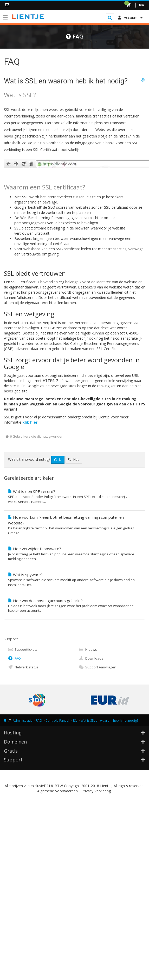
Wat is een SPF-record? (74, 496)
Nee (74, 460)
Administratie (23, 721)
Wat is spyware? (74, 580)
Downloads (91, 658)
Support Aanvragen (97, 667)
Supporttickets (23, 649)
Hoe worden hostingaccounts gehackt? (74, 606)
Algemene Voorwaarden (57, 791)
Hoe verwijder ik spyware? (74, 554)
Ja (58, 460)
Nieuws (88, 649)
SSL (75, 721)
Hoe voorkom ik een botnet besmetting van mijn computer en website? (74, 525)
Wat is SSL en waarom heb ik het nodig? (109, 721)
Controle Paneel (57, 721)
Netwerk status (23, 667)
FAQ (14, 658)
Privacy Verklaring (96, 791)
